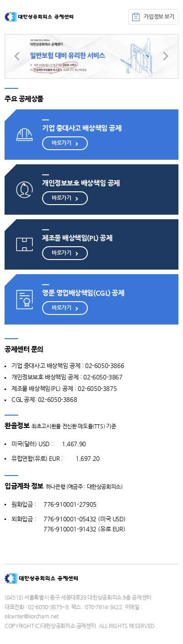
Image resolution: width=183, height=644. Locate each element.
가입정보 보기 (153, 17)
